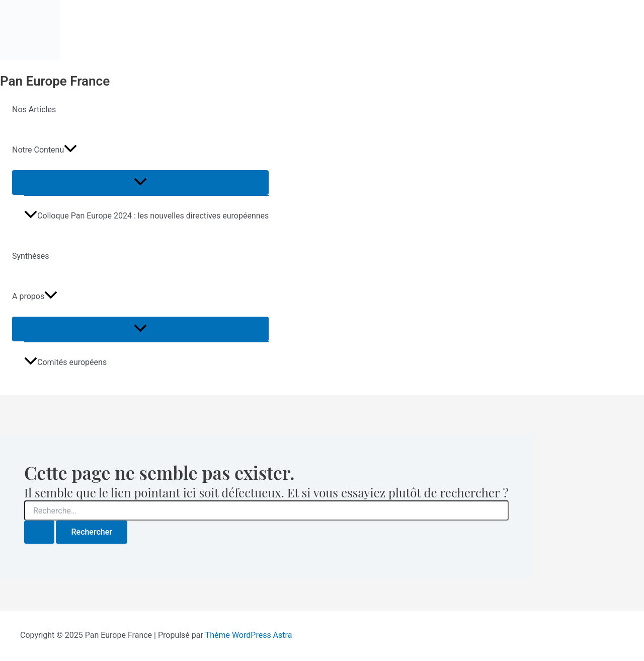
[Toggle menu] (140, 182)
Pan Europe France (55, 81)
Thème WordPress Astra (249, 635)
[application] (70, 150)
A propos (35, 297)
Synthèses (30, 256)
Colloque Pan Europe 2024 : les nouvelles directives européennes (146, 216)
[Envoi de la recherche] (39, 532)
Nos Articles (34, 109)
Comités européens (65, 362)
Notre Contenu (45, 150)
